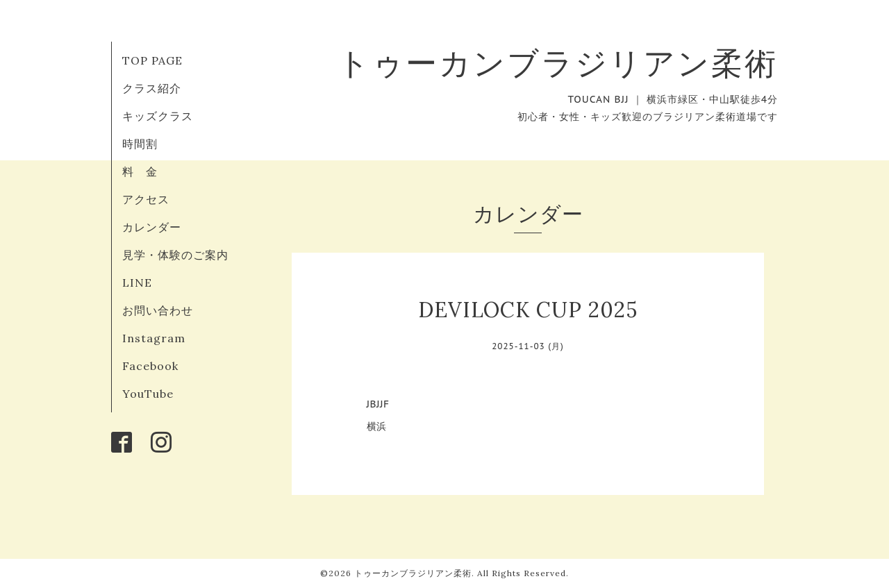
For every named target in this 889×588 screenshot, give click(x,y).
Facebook (150, 366)
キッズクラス (158, 116)
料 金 (140, 171)
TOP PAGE (152, 60)
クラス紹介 (152, 88)
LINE (137, 283)
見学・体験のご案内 (175, 255)
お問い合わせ (158, 310)
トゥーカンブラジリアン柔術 (558, 63)
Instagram (154, 338)
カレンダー (152, 227)
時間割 (140, 144)
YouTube (148, 394)
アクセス (146, 199)
